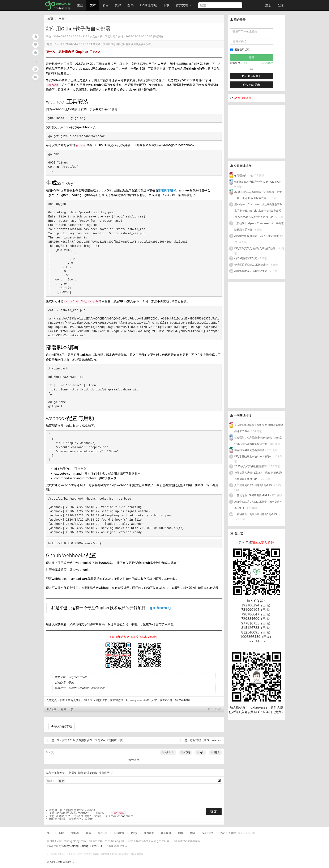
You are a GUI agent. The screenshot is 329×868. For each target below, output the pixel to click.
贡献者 (75, 833)
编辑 (50, 781)
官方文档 (184, 5)
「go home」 (159, 608)
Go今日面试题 (242, 98)
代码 (186, 752)
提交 (214, 811)
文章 (93, 5)
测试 (215, 752)
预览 (61, 781)
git (200, 752)
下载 (166, 5)
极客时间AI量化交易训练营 (249, 450)
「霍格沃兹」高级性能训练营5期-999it (257, 514)
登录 (281, 5)
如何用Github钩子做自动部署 (86, 688)
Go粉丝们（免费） (271, 712)
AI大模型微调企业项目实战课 (251, 271)
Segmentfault (77, 677)
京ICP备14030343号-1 (60, 862)
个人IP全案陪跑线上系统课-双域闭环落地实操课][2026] (259, 428)
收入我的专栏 (62, 726)
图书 (131, 5)
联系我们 (166, 833)
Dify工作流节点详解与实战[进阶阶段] (255, 249)
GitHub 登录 (252, 76)
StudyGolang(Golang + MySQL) (82, 846)
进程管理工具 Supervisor (206, 740)
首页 (50, 19)
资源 (118, 5)
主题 (80, 5)
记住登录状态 (240, 50)
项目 (105, 5)
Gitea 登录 (252, 85)
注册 (268, 5)
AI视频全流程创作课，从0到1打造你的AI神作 (259, 239)
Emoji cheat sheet (121, 816)
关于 (50, 833)
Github (102, 833)
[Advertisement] (260, 131)
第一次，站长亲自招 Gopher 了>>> (73, 52)
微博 (64, 709)
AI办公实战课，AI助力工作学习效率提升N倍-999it (258, 505)
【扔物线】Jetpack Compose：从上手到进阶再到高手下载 (259, 226)
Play (134, 833)
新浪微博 (119, 833)
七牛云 (123, 846)
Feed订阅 (208, 833)
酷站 (192, 833)
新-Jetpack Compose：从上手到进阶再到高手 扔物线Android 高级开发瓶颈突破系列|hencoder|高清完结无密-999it (258, 211)
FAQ (62, 833)
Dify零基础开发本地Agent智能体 (253, 457)
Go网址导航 (149, 4)
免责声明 (149, 833)
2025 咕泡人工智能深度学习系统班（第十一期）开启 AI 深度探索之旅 (258, 195)
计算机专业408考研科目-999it (252, 495)
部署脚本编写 (167, 190)
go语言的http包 (244, 175)
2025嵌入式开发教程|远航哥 (251, 466)
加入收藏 (52, 709)
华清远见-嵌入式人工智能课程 (251, 265)
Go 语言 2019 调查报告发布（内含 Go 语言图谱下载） (91, 740)
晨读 (88, 833)
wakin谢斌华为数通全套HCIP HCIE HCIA (258, 182)
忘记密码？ (267, 63)
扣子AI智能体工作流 (246, 258)
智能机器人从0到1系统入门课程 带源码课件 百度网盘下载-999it (259, 476)
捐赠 (180, 833)
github (168, 752)
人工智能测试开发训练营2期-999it (254, 485)
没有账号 (104, 773)
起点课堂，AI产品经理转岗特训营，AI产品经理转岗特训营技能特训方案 (258, 441)
